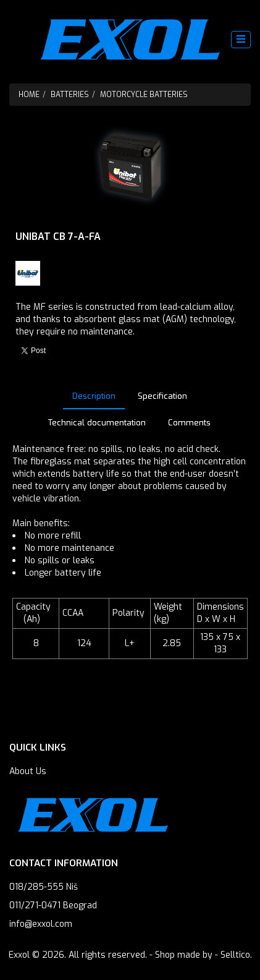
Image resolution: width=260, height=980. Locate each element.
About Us (28, 771)
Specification (162, 396)
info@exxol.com (41, 924)
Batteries (70, 95)
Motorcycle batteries (144, 95)
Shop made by (184, 955)
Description (94, 396)
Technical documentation (97, 423)
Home (29, 95)
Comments (189, 423)
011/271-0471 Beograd (53, 905)
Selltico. (236, 955)
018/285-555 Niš (44, 887)
